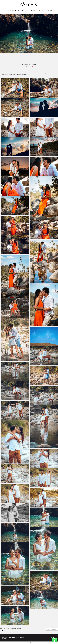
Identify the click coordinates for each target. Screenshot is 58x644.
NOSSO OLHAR (15, 11)
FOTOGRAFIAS (25, 11)
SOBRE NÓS (40, 11)
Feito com (29, 643)
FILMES (33, 11)
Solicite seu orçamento (52, 629)
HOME (7, 11)
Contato (4, 638)
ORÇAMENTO (49, 11)
